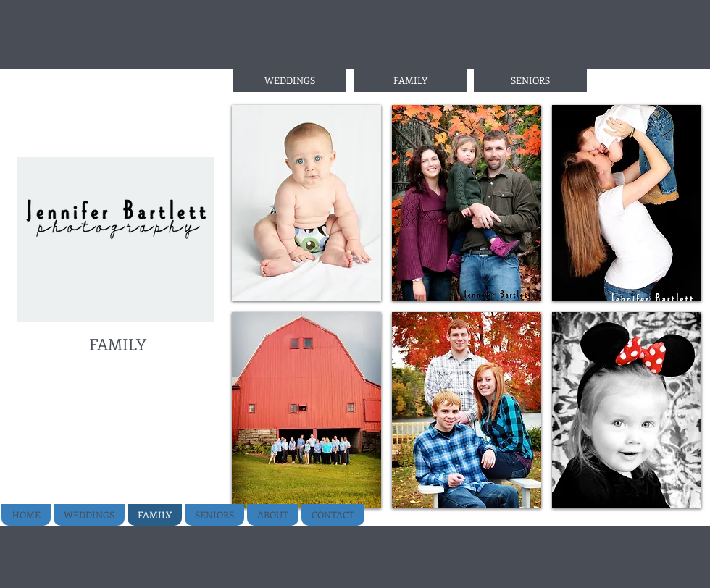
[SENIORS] (530, 80)
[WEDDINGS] (290, 80)
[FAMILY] (410, 80)
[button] (306, 203)
